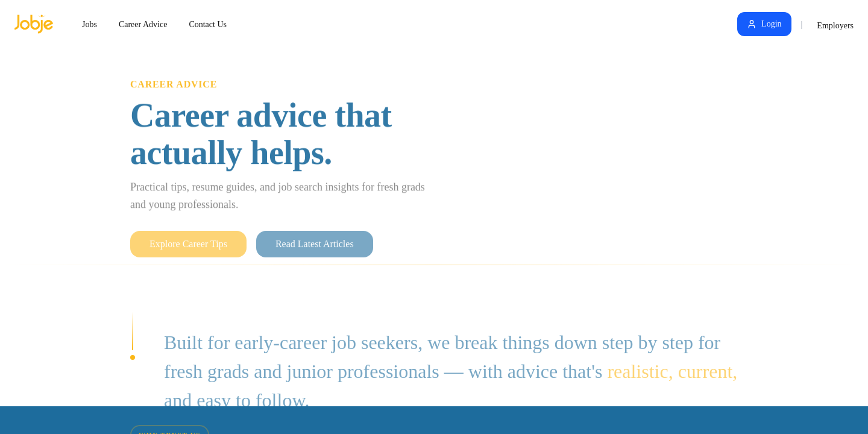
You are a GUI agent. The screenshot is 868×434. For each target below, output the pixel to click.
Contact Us (208, 24)
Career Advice (143, 24)
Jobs (90, 24)
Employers (835, 26)
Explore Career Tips (188, 252)
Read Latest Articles (315, 252)
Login (764, 24)
